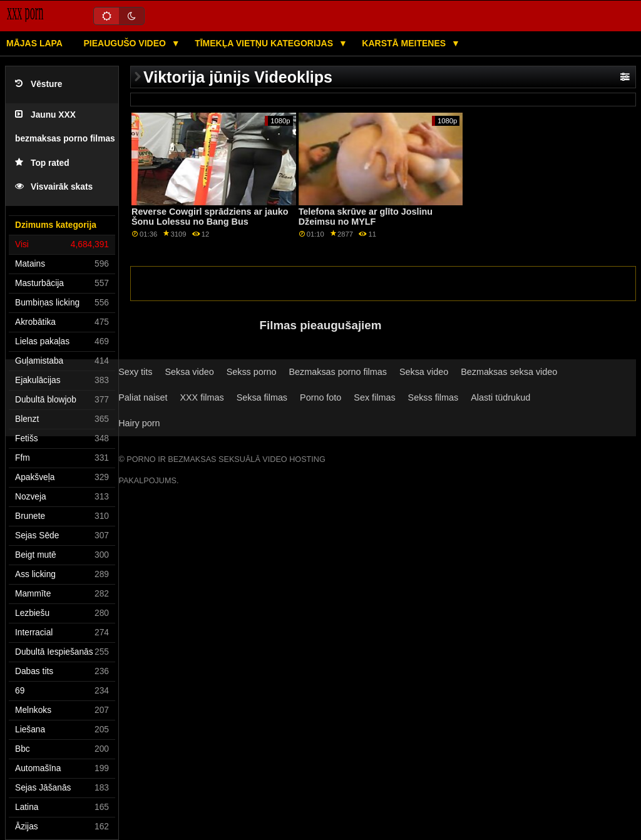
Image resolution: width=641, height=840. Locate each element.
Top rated (42, 163)
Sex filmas (374, 397)
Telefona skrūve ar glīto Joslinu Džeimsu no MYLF (366, 217)
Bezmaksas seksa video (509, 372)
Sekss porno (252, 372)
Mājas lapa (34, 43)
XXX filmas (202, 397)
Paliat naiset (143, 397)
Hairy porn (139, 423)
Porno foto (320, 397)
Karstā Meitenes (405, 43)
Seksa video (189, 372)
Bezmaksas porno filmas (338, 372)
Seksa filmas (262, 397)
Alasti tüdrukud (500, 397)
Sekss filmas (433, 397)
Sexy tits (135, 372)
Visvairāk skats (54, 187)
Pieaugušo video (126, 43)
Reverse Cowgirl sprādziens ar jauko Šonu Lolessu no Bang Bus (210, 217)
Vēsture (38, 84)
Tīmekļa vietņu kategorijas (265, 43)
